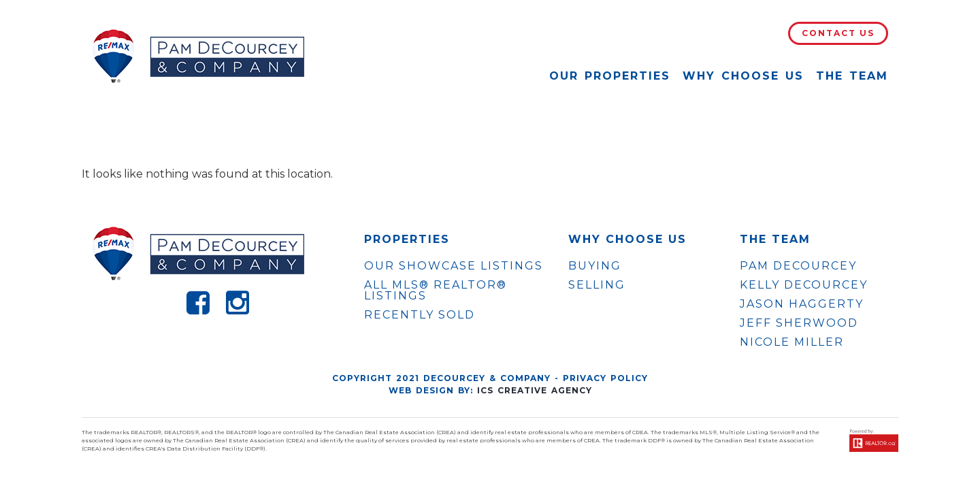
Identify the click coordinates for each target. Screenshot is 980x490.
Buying (595, 266)
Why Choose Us (743, 76)
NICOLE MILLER (792, 342)
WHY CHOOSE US (627, 240)
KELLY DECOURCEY (804, 285)
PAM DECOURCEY (798, 266)
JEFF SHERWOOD (799, 323)
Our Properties (610, 76)
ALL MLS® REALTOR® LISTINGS (436, 290)
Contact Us (838, 33)
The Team (852, 76)
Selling (597, 285)
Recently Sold (420, 315)
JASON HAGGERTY (802, 304)
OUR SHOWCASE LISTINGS (454, 266)
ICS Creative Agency (535, 390)
